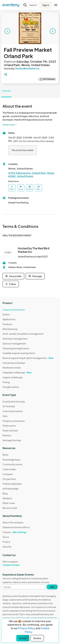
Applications (9, 319)
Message (35, 276)
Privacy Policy (27, 628)
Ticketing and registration (16, 348)
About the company (13, 522)
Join (52, 587)
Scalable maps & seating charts (19, 353)
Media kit (7, 498)
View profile (13, 276)
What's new (9, 503)
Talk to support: (16, 563)
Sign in (46, 5)
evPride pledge (11, 489)
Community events (13, 411)
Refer (6, 455)
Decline (37, 638)
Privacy (6, 542)
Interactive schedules (14, 363)
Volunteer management (15, 339)
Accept (23, 638)
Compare (8, 474)
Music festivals (10, 430)
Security (7, 547)
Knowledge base (11, 460)
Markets (7, 435)
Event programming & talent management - (28, 358)
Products (7, 324)
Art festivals (9, 406)
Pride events (9, 426)
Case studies (9, 469)
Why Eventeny (10, 329)
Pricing (6, 382)
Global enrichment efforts (16, 527)
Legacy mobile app (12, 377)
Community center (13, 464)
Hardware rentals (12, 368)
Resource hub (10, 508)
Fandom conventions (14, 421)
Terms (6, 537)
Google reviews (11, 387)
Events (6, 314)
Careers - (15, 532)
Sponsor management (14, 343)
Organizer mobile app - (17, 372)
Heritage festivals (12, 440)
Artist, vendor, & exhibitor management (23, 334)
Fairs (5, 416)
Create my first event (14, 310)
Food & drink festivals (14, 402)
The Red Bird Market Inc (27, 68)
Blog (5, 493)
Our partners (9, 479)
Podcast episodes (12, 484)
